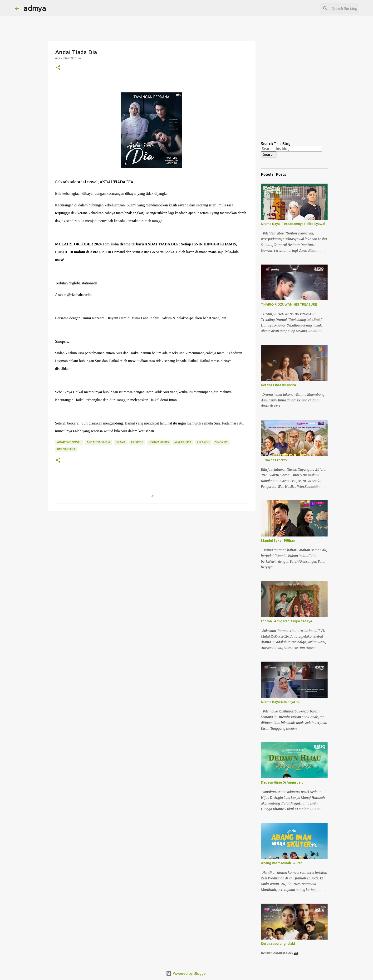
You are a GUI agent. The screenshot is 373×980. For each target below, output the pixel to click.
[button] (58, 68)
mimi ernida (183, 442)
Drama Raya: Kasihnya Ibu (281, 702)
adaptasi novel (69, 442)
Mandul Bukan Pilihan (278, 541)
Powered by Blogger (186, 973)
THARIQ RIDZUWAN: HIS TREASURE (289, 304)
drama (121, 442)
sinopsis (221, 442)
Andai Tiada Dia (98, 442)
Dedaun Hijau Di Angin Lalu (282, 782)
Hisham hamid (159, 442)
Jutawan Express (274, 460)
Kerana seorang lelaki (278, 944)
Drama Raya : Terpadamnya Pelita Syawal (293, 224)
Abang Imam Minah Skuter (282, 863)
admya (35, 8)
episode (137, 442)
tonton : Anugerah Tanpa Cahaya (287, 621)
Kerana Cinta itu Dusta (278, 385)
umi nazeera (66, 449)
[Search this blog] (334, 8)
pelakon (203, 442)
